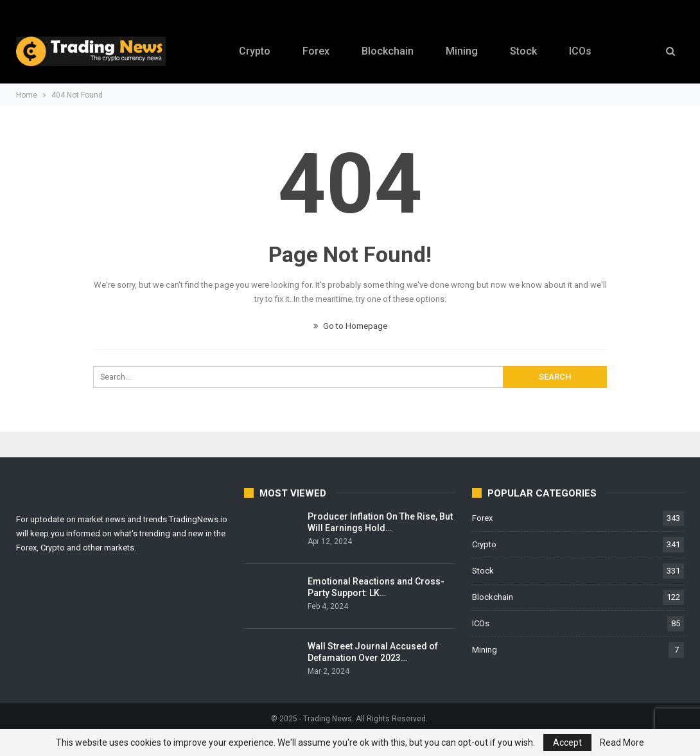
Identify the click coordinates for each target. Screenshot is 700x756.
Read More (622, 743)
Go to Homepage (350, 326)
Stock (526, 51)
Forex (313, 51)
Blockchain (386, 51)
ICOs (585, 51)
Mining (462, 51)
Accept (567, 743)
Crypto (249, 51)
